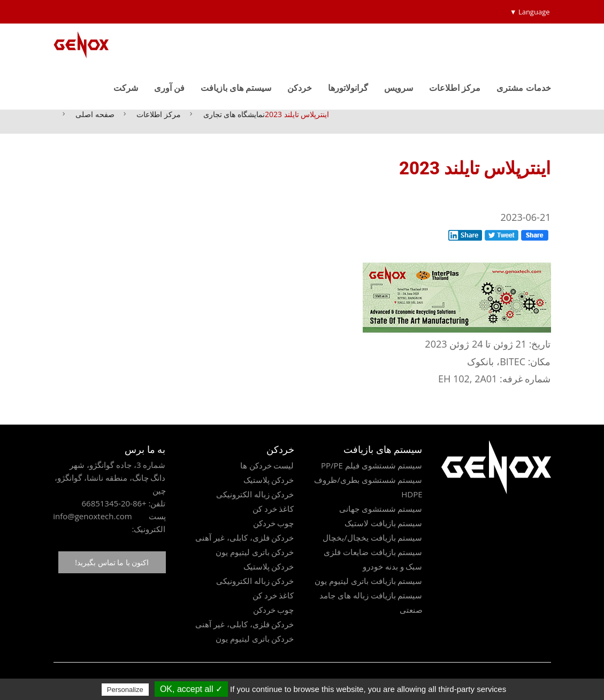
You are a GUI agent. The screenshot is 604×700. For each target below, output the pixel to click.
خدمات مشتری (523, 88)
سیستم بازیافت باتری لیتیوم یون (369, 581)
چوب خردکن (274, 523)
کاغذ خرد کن (273, 509)
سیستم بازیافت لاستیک (384, 523)
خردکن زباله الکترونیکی (255, 494)
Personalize (125, 690)
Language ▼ (530, 12)
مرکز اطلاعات (455, 88)
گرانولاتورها (348, 88)
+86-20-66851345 (114, 503)
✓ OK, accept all (191, 689)
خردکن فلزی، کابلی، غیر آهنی (245, 537)
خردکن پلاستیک (269, 480)
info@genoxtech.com (92, 516)
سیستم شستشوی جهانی (381, 509)
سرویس (399, 88)
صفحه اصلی (95, 114)
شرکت (126, 88)
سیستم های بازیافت (236, 88)
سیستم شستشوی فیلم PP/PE (372, 465)
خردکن (300, 88)
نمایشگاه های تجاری (234, 114)
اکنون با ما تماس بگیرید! (112, 562)
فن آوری (169, 88)
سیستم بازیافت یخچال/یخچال (372, 537)
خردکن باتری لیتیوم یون (255, 552)
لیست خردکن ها (267, 465)
